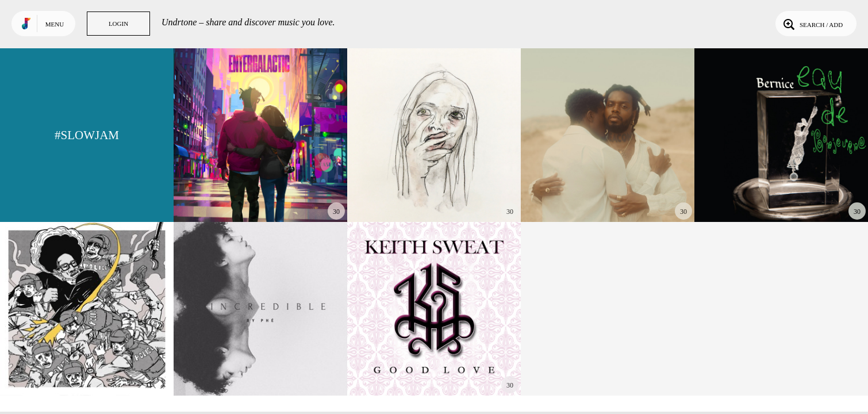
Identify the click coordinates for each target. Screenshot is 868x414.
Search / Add (812, 24)
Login (118, 24)
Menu (55, 24)
